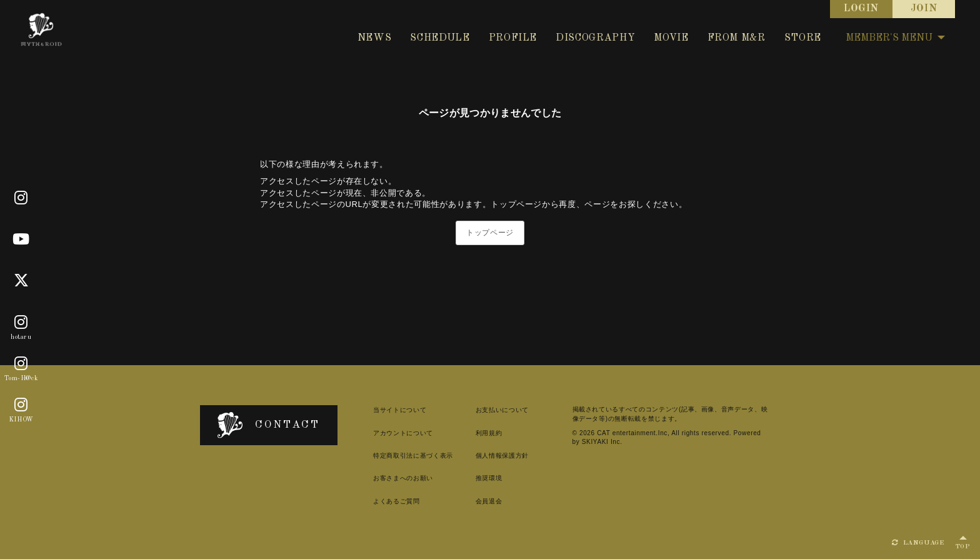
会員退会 (489, 501)
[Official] (21, 198)
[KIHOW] (21, 405)
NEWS (375, 38)
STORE (803, 38)
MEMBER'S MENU (895, 38)
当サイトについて (400, 410)
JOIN (924, 9)
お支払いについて (502, 410)
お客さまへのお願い (403, 478)
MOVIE (671, 38)
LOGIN (861, 9)
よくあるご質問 (397, 501)
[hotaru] (21, 323)
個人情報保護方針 (502, 456)
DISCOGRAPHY (595, 38)
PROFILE (513, 38)
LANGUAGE (918, 543)
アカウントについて (403, 433)
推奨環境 (489, 478)
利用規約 (489, 433)
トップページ (490, 233)
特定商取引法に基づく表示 (413, 456)
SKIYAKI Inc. (602, 442)
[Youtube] (21, 239)
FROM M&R (737, 38)
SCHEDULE (440, 38)
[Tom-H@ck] (21, 364)
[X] (22, 281)
